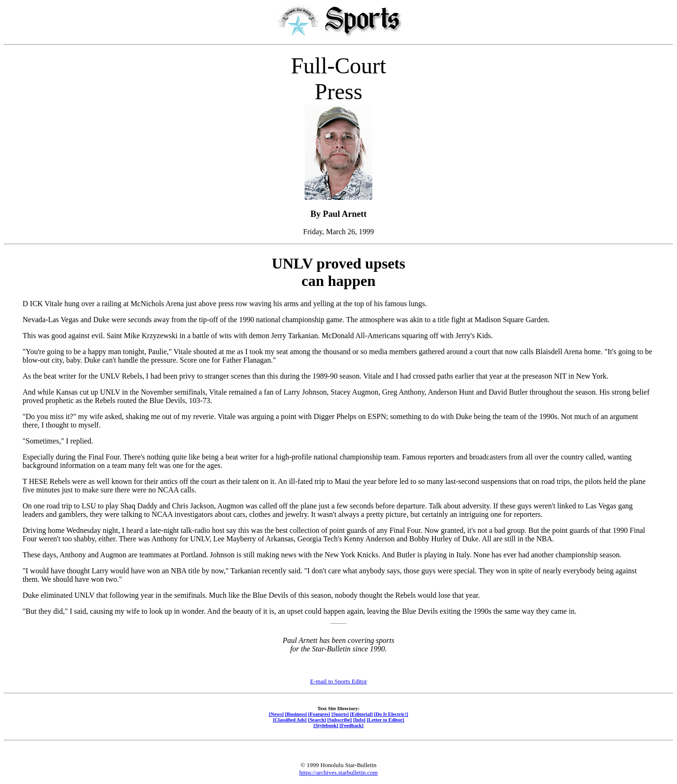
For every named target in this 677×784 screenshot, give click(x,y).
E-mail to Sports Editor (339, 681)
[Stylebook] (326, 725)
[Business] (296, 714)
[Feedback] (351, 725)
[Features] (319, 714)
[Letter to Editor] (386, 720)
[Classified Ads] (290, 720)
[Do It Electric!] (391, 714)
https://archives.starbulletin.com (339, 772)
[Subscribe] (339, 720)
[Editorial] (361, 714)
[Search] (317, 720)
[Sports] (340, 714)
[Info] (359, 720)
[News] (276, 714)
